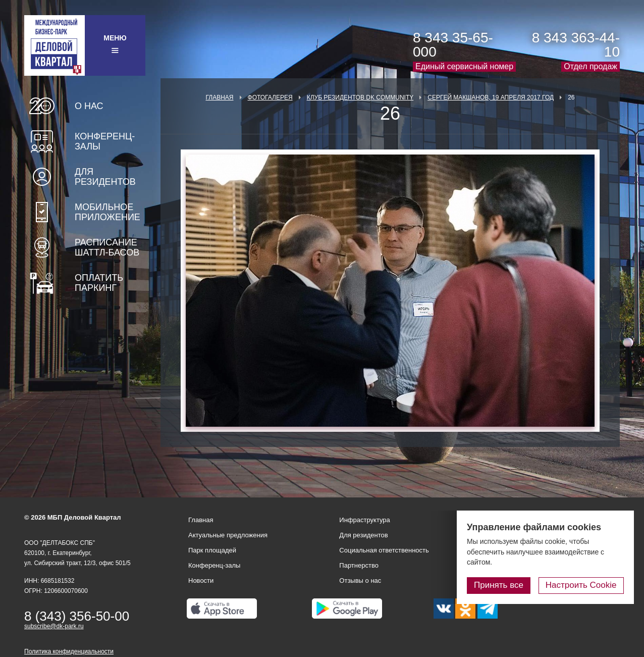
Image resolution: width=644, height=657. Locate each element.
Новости (201, 580)
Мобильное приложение (108, 212)
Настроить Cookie (581, 585)
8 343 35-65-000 (453, 45)
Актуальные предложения (228, 535)
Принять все (499, 585)
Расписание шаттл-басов (107, 247)
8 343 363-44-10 (576, 45)
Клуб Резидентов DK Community (360, 97)
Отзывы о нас (360, 580)
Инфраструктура (364, 520)
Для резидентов (105, 177)
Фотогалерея (270, 97)
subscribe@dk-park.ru (54, 626)
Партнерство (359, 565)
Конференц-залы (105, 141)
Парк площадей (212, 550)
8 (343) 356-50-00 (77, 616)
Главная (219, 97)
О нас (89, 106)
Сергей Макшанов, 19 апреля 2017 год (491, 97)
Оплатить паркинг (99, 283)
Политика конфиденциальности (69, 651)
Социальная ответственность (384, 550)
